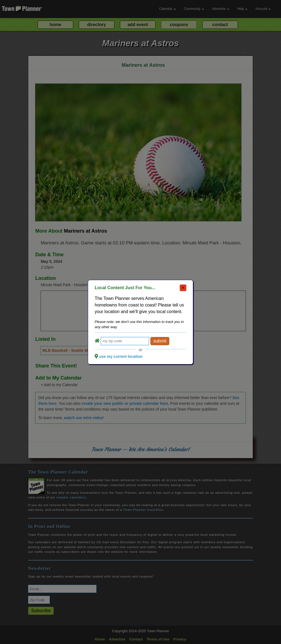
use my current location (121, 356)
